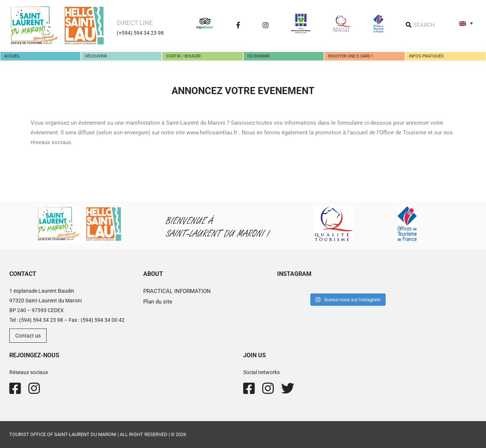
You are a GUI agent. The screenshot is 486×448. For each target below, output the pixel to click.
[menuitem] (466, 23)
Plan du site (158, 302)
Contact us (28, 336)
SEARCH (424, 25)
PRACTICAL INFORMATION (177, 291)
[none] (466, 23)
